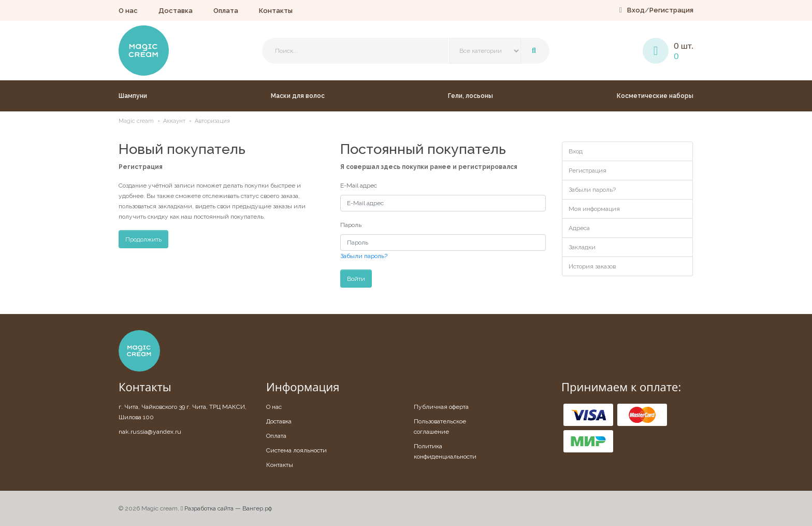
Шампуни (133, 96)
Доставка (176, 11)
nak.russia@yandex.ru (150, 432)
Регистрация (671, 10)
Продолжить (143, 239)
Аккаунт (174, 121)
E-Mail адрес (359, 186)
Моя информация (594, 209)
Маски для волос (298, 96)
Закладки (582, 247)
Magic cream (136, 121)
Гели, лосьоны (470, 96)
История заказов (592, 266)
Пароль (351, 225)
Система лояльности (296, 450)
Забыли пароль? (364, 256)
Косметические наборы (655, 96)
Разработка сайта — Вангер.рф (226, 508)
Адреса (579, 228)
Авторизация (212, 121)
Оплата (226, 11)
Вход (636, 10)
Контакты (276, 11)
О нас (128, 11)
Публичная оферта (441, 407)
